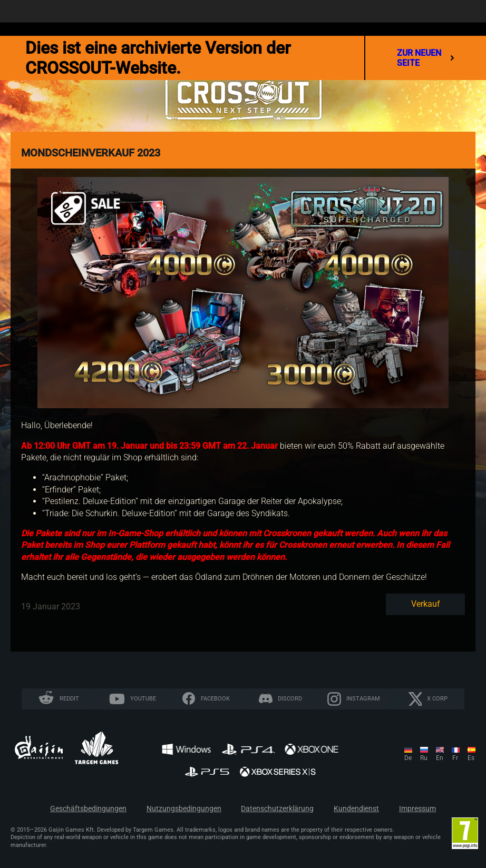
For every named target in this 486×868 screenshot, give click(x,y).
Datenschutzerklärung (277, 809)
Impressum (417, 809)
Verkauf (426, 604)
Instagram (363, 699)
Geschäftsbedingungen (88, 809)
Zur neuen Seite (426, 58)
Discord (290, 699)
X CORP (437, 699)
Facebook (215, 699)
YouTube (143, 699)
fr (455, 758)
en (440, 758)
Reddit (69, 699)
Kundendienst (356, 809)
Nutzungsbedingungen (184, 809)
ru (424, 758)
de (408, 758)
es (471, 758)
